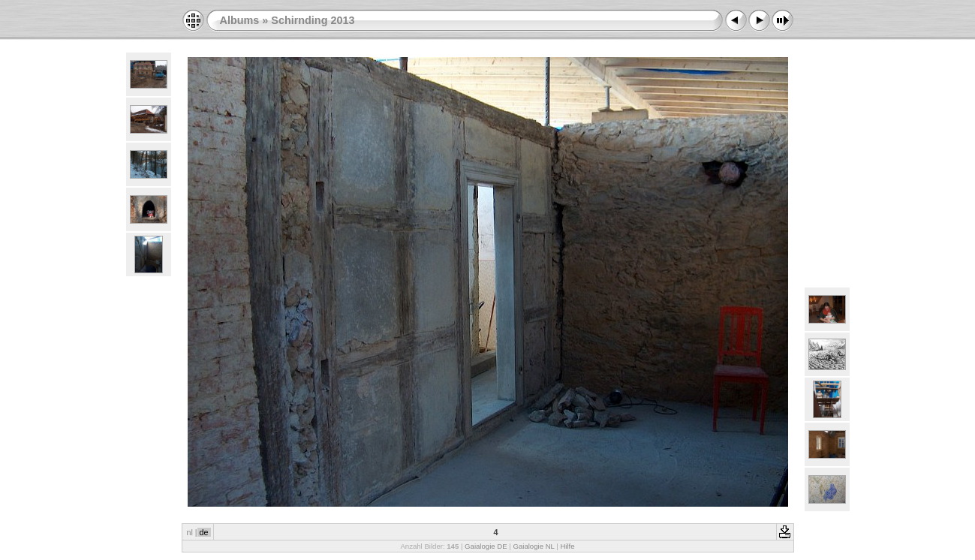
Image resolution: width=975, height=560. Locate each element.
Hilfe (567, 546)
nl (189, 532)
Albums (240, 20)
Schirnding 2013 (313, 20)
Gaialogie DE (486, 546)
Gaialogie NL (533, 546)
